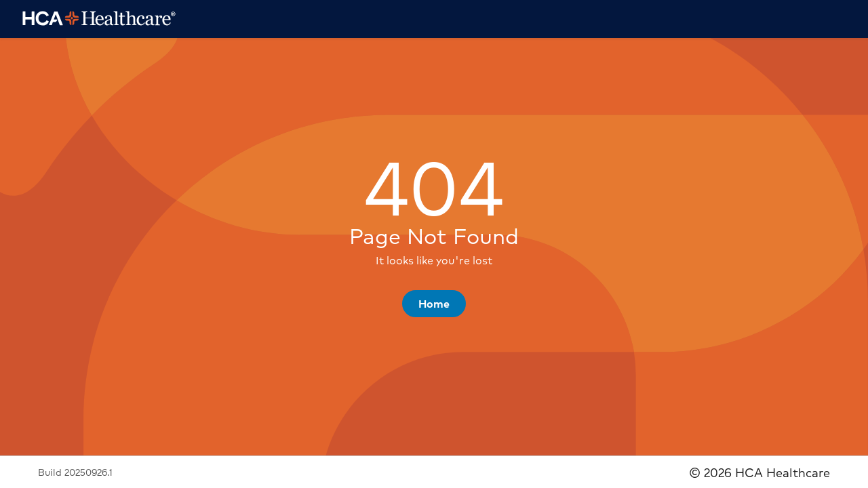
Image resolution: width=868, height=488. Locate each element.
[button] (434, 304)
